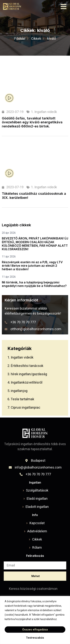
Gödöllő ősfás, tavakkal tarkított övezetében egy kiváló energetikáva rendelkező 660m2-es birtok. (32, 122)
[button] (64, 7)
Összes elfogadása (35, 629)
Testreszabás (35, 638)
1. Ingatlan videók (44, 112)
